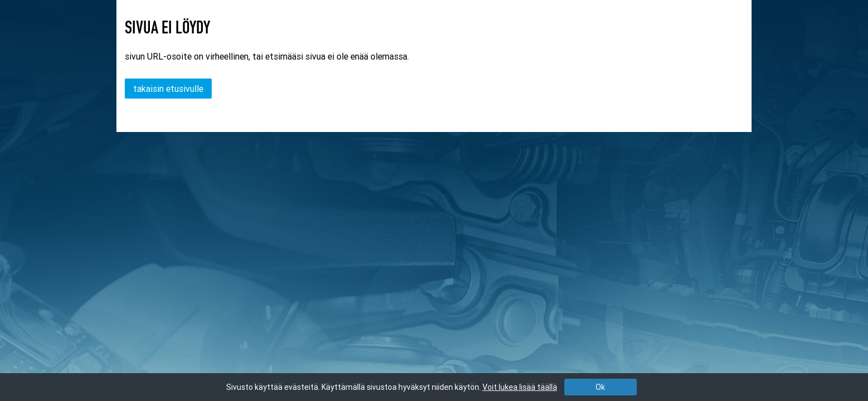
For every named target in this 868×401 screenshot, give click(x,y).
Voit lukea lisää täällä (520, 387)
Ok (600, 387)
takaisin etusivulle (168, 89)
